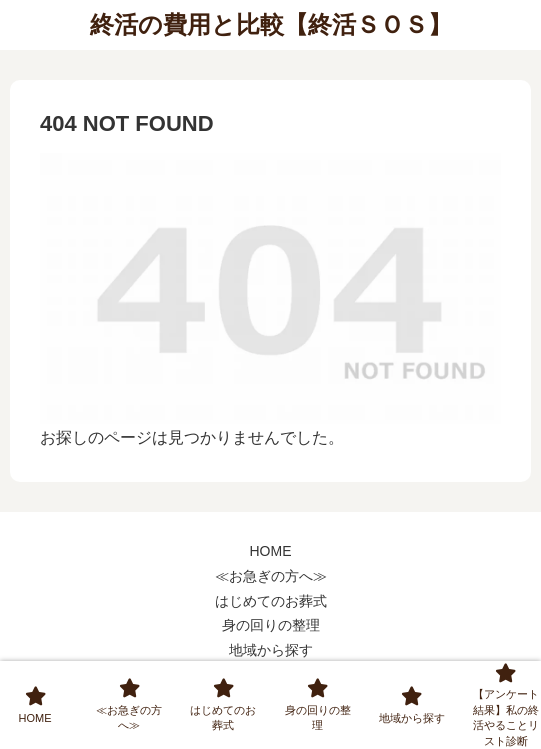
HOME (271, 551)
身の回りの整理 (271, 625)
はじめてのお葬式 (271, 601)
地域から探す (271, 650)
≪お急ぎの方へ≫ (271, 576)
